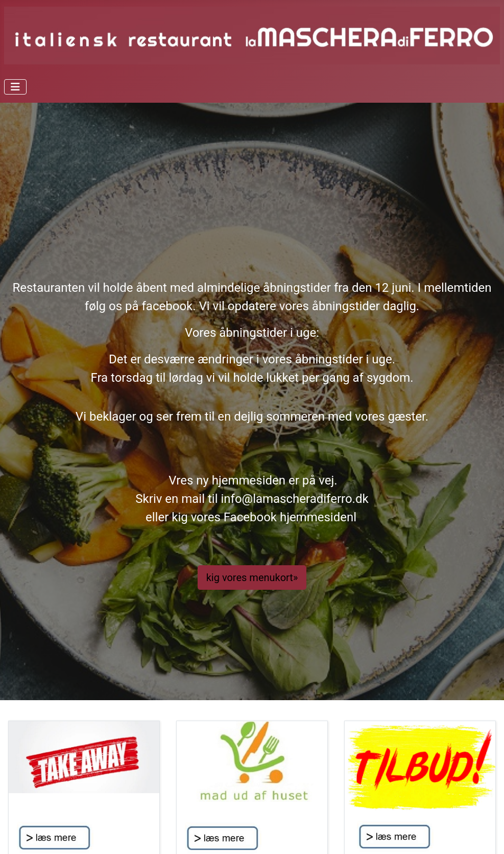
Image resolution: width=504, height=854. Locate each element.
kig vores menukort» (252, 578)
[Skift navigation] (15, 87)
